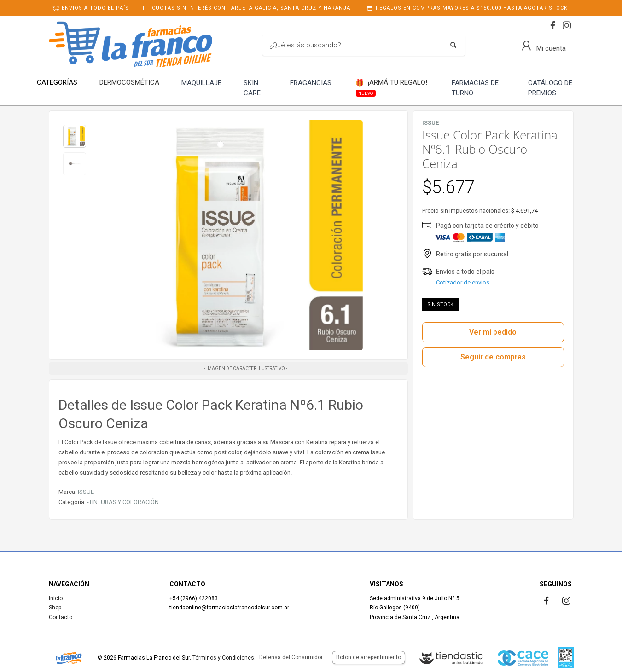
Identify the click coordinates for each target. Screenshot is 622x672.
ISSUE (86, 492)
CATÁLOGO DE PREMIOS (550, 88)
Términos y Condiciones (223, 658)
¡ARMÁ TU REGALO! (391, 87)
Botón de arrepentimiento (369, 657)
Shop (55, 608)
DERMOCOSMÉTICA (129, 82)
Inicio (56, 598)
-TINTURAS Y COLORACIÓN (123, 502)
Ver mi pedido (493, 332)
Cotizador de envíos (463, 282)
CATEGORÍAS (57, 82)
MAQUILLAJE (201, 83)
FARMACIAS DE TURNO (475, 88)
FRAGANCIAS (311, 83)
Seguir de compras (493, 357)
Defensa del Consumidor (291, 657)
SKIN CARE (252, 88)
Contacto (61, 617)
